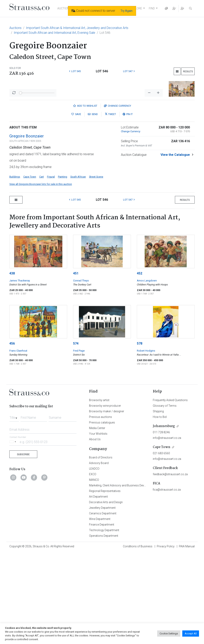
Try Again (127, 11)
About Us (95, 531)
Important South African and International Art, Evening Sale (54, 33)
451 (76, 365)
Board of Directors (101, 549)
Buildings (15, 268)
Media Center (97, 520)
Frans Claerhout (18, 442)
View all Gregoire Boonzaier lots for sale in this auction (41, 276)
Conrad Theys (81, 372)
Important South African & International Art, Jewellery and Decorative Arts (77, 28)
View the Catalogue (175, 246)
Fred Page (79, 442)
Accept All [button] (191, 634)
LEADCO (94, 560)
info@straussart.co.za (167, 530)
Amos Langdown (147, 372)
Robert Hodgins (146, 442)
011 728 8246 (161, 524)
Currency (118, 197)
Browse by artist (99, 492)
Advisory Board (99, 555)
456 (12, 435)
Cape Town (30, 268)
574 (76, 435)
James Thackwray (20, 372)
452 (140, 365)
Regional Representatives (105, 583)
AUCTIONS (64, 8)
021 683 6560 (161, 545)
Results (188, 71)
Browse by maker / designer (107, 503)
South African (78, 268)
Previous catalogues (102, 514)
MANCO (94, 571)
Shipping (158, 503)
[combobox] (14, 508)
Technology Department (104, 622)
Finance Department (102, 616)
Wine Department (100, 611)
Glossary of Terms (165, 497)
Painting (63, 268)
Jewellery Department (102, 599)
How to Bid (160, 509)
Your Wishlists (98, 525)
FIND (152, 8)
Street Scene (96, 268)
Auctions (15, 28)
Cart (42, 268)
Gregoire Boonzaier (27, 228)
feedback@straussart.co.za (170, 566)
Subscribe (23, 546)
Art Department (98, 588)
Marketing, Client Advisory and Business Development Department (130, 577)
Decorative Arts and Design (106, 594)
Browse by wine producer (105, 497)
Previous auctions (101, 509)
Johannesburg (164, 518)
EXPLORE (136, 8)
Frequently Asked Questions (170, 492)
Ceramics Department (103, 605)
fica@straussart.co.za (167, 581)
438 (12, 365)
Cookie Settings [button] (169, 634)
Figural (51, 268)
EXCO (93, 566)
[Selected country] (13, 533)
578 (140, 435)
